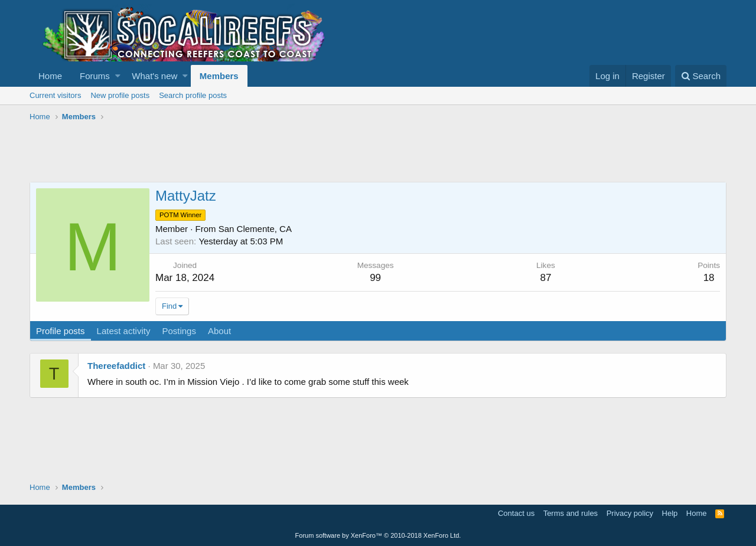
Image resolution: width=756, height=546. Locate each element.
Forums (95, 76)
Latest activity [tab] (124, 331)
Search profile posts (193, 95)
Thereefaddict (116, 366)
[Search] (701, 76)
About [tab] (219, 331)
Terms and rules (571, 513)
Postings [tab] (179, 331)
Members (219, 76)
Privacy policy (630, 513)
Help (670, 513)
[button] (118, 76)
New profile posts (120, 95)
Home (50, 76)
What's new (154, 76)
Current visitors (55, 95)
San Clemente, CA (255, 229)
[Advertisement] (245, 152)
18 (709, 278)
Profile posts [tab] (61, 331)
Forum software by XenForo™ (378, 535)
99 (375, 278)
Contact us (516, 513)
